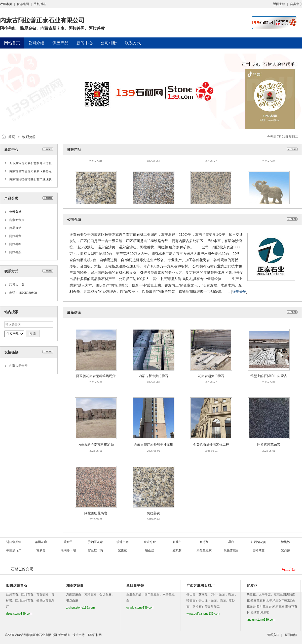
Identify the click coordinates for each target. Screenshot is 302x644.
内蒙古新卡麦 (18, 366)
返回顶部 (291, 635)
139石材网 (95, 635)
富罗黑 (41, 550)
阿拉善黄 (15, 236)
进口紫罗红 (14, 542)
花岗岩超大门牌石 (211, 376)
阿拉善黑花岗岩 (269, 445)
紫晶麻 (286, 550)
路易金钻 (15, 228)
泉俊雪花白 (231, 550)
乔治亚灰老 (95, 542)
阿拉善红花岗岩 (96, 513)
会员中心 (296, 4)
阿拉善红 (15, 244)
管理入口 (273, 635)
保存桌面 (23, 4)
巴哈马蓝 (258, 550)
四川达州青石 (17, 585)
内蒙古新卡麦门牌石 (153, 376)
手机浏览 (40, 4)
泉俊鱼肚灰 (204, 550)
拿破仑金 (150, 542)
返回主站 (279, 4)
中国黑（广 (14, 550)
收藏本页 (6, 4)
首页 (12, 137)
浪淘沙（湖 (68, 550)
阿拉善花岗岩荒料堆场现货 (96, 376)
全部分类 (15, 212)
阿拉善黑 (15, 252)
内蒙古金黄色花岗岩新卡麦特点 (30, 171)
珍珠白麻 (123, 542)
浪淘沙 (286, 542)
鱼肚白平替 (135, 585)
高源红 (204, 542)
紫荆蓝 (123, 550)
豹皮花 (252, 585)
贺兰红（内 (95, 550)
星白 (231, 542)
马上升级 (289, 569)
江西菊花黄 (258, 542)
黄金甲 (68, 542)
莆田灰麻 (41, 542)
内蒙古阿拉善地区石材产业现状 (30, 179)
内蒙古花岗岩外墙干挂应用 (154, 445)
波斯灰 (177, 550)
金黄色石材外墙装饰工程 (211, 445)
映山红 (150, 550)
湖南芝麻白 (75, 585)
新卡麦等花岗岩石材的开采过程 (30, 163)
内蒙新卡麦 (17, 220)
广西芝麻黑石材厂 (201, 585)
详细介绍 (239, 292)
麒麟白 (177, 542)
